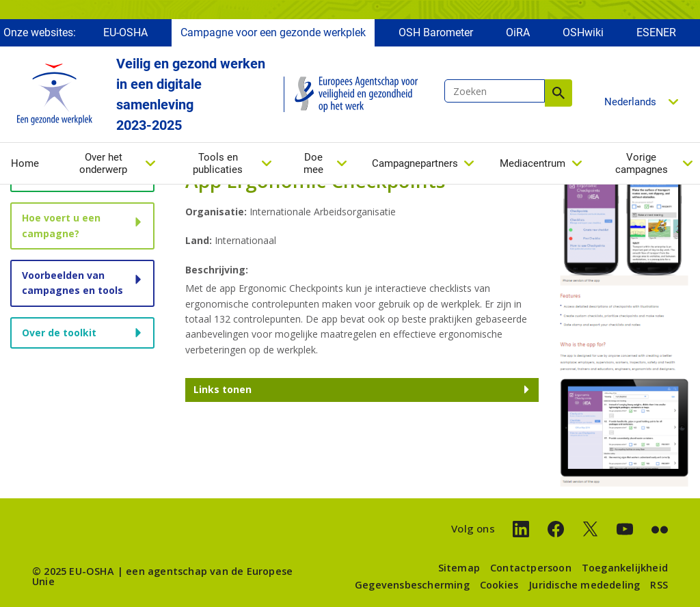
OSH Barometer (436, 32)
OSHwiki (583, 32)
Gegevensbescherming (412, 585)
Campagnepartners (415, 163)
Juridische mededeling (584, 585)
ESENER (656, 32)
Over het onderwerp (103, 163)
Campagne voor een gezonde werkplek (273, 32)
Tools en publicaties (218, 163)
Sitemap (459, 568)
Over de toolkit (59, 333)
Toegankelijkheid (625, 568)
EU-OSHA (125, 32)
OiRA (518, 32)
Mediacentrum (533, 163)
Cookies (499, 585)
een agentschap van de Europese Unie (162, 576)
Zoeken (558, 93)
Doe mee (313, 163)
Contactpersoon (531, 568)
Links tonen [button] (223, 389)
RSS (659, 585)
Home (25, 163)
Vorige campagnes (642, 163)
